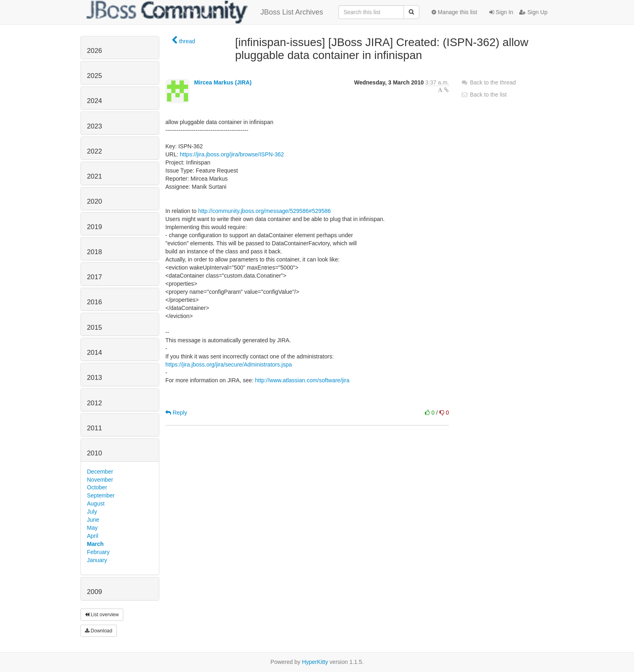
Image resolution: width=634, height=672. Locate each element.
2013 (94, 378)
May (92, 528)
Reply (176, 413)
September (101, 495)
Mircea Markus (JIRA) (223, 82)
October (97, 487)
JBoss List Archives (205, 12)
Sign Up (533, 12)
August (96, 503)
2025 (94, 76)
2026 (94, 51)
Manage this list (454, 12)
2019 (94, 227)
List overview (102, 615)
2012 (94, 403)
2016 (94, 302)
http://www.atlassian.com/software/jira (302, 380)
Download (99, 631)
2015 (94, 328)
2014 (94, 353)
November (100, 480)
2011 (94, 428)
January (97, 560)
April (93, 536)
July (92, 512)
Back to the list (484, 95)
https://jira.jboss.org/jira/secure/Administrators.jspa (229, 364)
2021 (94, 176)
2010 (94, 453)
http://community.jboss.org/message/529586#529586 (264, 211)
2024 (94, 101)
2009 (94, 592)
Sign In (501, 12)
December (100, 472)
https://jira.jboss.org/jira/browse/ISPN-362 (232, 154)
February (98, 552)
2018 (94, 252)
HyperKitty (315, 662)
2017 (94, 277)
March (95, 544)
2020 (94, 201)
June (93, 520)
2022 (94, 151)
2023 (94, 126)
